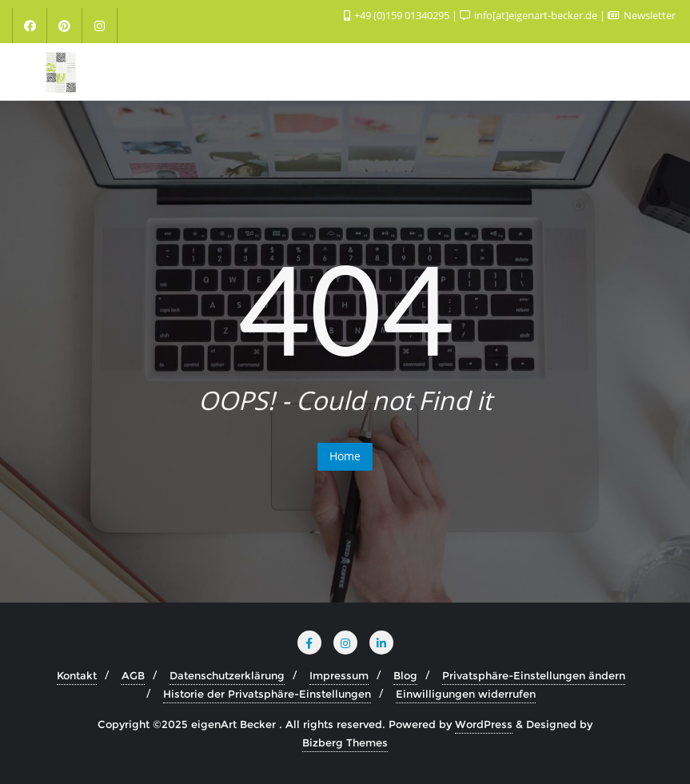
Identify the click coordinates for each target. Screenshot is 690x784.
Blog (405, 675)
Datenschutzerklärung (227, 675)
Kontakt (77, 675)
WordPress (484, 724)
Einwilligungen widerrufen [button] (466, 694)
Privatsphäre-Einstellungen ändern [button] (534, 675)
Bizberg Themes (345, 742)
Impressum (339, 675)
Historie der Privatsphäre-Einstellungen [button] (267, 694)
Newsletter (642, 15)
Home (345, 456)
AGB (133, 675)
